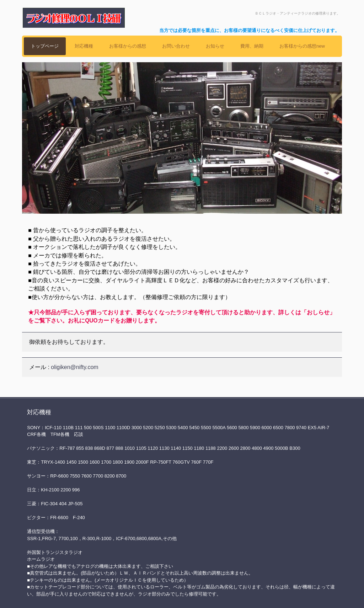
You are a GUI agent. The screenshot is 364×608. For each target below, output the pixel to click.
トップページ (45, 46)
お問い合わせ (176, 46)
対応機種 (84, 46)
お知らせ (215, 46)
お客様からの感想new (302, 46)
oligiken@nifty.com (74, 367)
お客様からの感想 (128, 46)
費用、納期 (252, 46)
